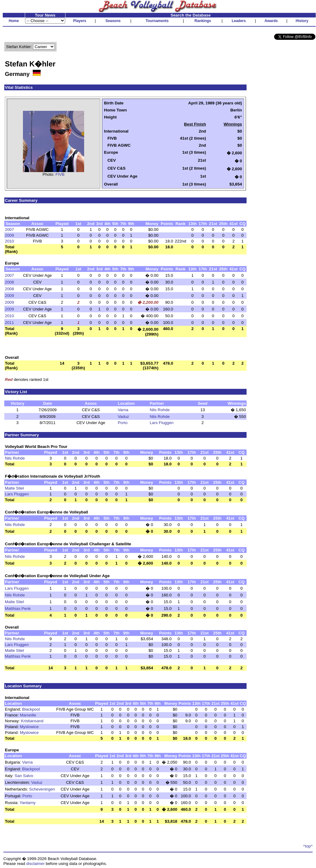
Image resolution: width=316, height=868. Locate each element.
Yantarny (28, 803)
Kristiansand (32, 721)
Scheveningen (42, 789)
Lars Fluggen (162, 423)
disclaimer (35, 864)
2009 (9, 235)
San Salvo (24, 776)
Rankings (203, 21)
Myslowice (29, 727)
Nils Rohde (160, 410)
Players (80, 21)
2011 (9, 323)
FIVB (60, 174)
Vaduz (123, 417)
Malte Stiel (14, 488)
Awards (271, 21)
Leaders (239, 21)
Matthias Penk (18, 609)
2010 (9, 241)
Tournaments (157, 21)
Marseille (28, 715)
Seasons (113, 21)
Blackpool (31, 709)
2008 (9, 282)
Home (14, 21)
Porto (123, 423)
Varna (123, 410)
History (302, 21)
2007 (9, 229)
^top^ (308, 846)
